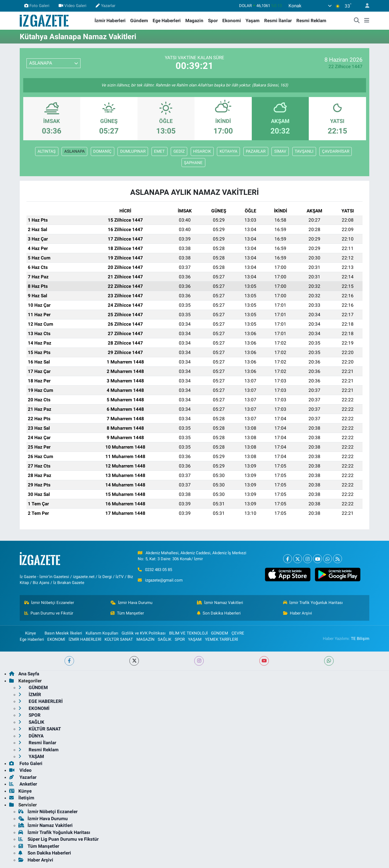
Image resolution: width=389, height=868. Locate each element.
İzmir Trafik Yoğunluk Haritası (313, 603)
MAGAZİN (145, 639)
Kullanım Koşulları (102, 633)
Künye (28, 633)
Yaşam (253, 21)
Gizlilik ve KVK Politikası (144, 633)
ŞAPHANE (193, 163)
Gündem (139, 21)
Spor (213, 21)
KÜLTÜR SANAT (119, 639)
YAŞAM (195, 639)
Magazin (194, 21)
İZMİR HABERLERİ (85, 639)
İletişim (22, 798)
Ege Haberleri (167, 21)
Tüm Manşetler (127, 613)
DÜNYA (31, 736)
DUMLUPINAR (133, 151)
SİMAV (280, 151)
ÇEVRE (238, 633)
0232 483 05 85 (159, 570)
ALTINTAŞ (47, 151)
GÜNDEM (219, 633)
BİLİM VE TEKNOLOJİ (188, 633)
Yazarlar (105, 6)
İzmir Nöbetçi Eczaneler (49, 603)
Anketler (23, 784)
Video (20, 770)
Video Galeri (73, 6)
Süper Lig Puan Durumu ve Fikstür (58, 839)
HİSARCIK (202, 151)
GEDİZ (179, 151)
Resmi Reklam (311, 21)
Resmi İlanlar (278, 21)
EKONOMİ (56, 639)
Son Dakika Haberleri (219, 613)
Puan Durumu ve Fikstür (49, 613)
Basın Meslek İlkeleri (63, 633)
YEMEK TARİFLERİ (222, 639)
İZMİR (30, 695)
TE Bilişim (360, 639)
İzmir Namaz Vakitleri (220, 603)
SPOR (180, 639)
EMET (159, 151)
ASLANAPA (75, 151)
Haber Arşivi (298, 613)
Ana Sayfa (24, 674)
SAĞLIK (165, 639)
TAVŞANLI (304, 151)
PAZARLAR (256, 151)
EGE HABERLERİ (41, 701)
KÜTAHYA (229, 151)
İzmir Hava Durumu (131, 603)
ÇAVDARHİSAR (336, 151)
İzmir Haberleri (110, 21)
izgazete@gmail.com (164, 580)
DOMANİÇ (102, 151)
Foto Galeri (37, 6)
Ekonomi (232, 21)
